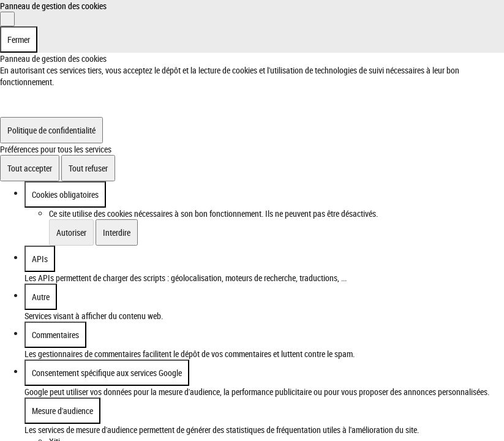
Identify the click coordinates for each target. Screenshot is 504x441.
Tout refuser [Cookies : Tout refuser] (88, 168)
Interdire (117, 232)
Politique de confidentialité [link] (51, 130)
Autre (41, 297)
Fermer (19, 40)
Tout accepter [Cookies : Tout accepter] (30, 168)
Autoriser (71, 232)
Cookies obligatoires (65, 194)
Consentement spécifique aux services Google (107, 373)
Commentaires (55, 335)
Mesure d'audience (62, 411)
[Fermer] (7, 19)
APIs (40, 259)
